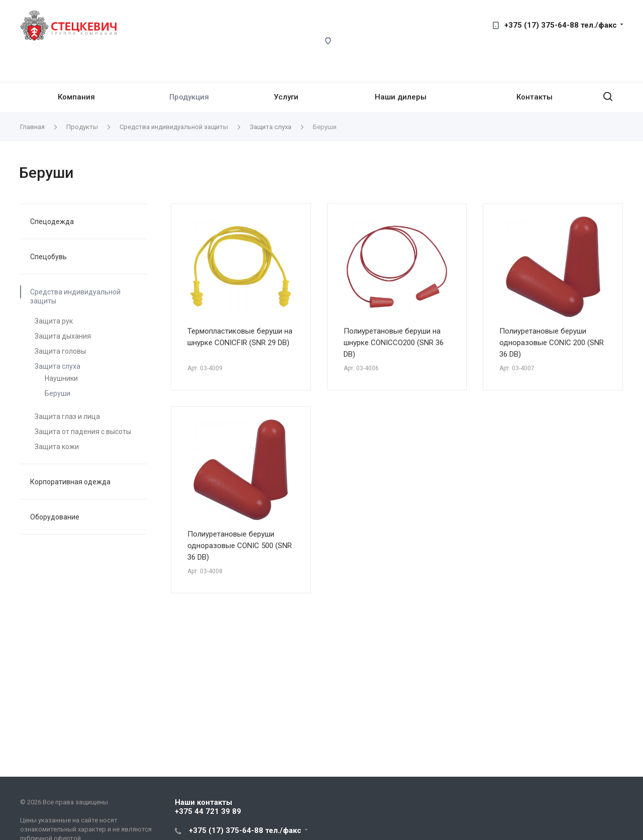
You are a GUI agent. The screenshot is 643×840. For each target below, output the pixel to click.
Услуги (286, 97)
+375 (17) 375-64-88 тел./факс (561, 25)
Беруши (58, 393)
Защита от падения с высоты (83, 432)
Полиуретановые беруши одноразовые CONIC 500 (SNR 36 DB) (240, 546)
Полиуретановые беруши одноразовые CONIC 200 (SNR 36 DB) (552, 343)
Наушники (61, 378)
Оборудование (55, 517)
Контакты (534, 97)
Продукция (189, 97)
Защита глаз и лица (67, 416)
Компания (76, 97)
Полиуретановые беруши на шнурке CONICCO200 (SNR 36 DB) (394, 343)
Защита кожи (57, 447)
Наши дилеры (401, 97)
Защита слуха (58, 366)
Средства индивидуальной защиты (75, 296)
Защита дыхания (63, 336)
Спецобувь (48, 257)
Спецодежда (52, 222)
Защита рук (54, 321)
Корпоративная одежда (70, 482)
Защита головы (60, 351)
